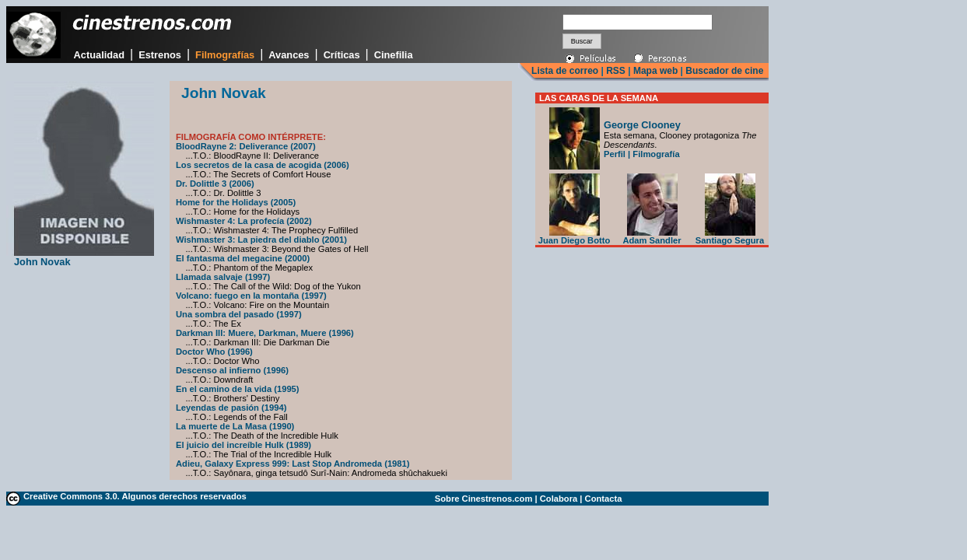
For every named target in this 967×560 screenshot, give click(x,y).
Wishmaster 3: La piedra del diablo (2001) (261, 240)
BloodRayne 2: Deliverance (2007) (246, 146)
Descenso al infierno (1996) (232, 370)
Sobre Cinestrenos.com (484, 499)
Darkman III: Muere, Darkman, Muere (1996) (265, 333)
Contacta (604, 499)
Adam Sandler (652, 236)
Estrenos (160, 55)
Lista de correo (565, 71)
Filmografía (656, 154)
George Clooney (642, 125)
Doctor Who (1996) (214, 352)
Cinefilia (394, 55)
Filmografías (225, 55)
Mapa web (655, 71)
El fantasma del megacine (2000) (243, 258)
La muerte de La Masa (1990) (235, 426)
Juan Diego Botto (575, 236)
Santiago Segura (730, 236)
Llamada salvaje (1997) (223, 277)
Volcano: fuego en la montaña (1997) (251, 296)
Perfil (615, 154)
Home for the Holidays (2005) (236, 202)
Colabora (559, 499)
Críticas (342, 55)
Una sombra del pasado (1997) (239, 314)
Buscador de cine (723, 71)
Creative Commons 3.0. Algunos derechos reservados (135, 496)
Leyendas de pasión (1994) (231, 408)
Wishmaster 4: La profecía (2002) (244, 221)
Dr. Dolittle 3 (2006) (215, 184)
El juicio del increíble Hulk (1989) (244, 445)
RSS (616, 71)
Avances (289, 55)
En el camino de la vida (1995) (238, 389)
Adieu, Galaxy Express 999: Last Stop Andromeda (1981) (293, 464)
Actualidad (99, 55)
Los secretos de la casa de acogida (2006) (263, 165)
